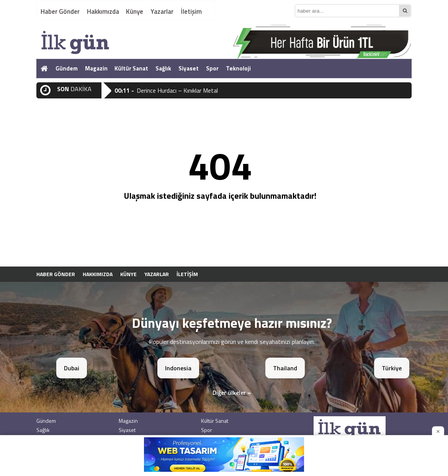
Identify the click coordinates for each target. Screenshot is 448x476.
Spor (212, 68)
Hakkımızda (103, 11)
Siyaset (189, 68)
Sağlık (163, 68)
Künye (135, 11)
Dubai (72, 368)
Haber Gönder (60, 11)
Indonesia (178, 368)
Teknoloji (238, 68)
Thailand (285, 368)
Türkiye (392, 368)
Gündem (67, 68)
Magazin (96, 68)
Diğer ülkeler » (232, 393)
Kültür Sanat (131, 68)
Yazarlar (162, 11)
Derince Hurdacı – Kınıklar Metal (177, 90)
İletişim (191, 11)
